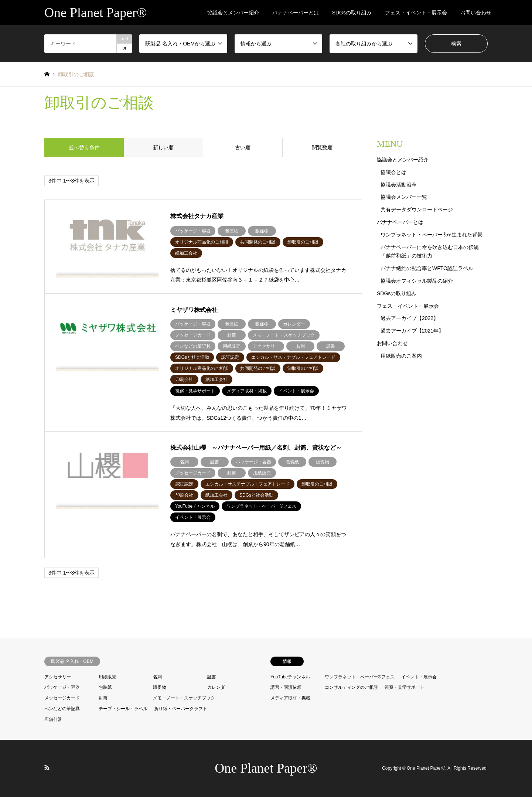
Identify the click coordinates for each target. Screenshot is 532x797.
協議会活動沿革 (399, 185)
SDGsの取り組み (352, 13)
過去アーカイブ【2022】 (410, 318)
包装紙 (105, 687)
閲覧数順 (322, 147)
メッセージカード (62, 698)
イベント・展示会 (419, 677)
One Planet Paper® (266, 768)
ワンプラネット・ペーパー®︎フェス (360, 677)
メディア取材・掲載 (290, 698)
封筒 (103, 698)
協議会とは (393, 172)
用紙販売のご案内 (401, 356)
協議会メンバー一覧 (404, 197)
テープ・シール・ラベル (123, 709)
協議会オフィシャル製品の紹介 (417, 281)
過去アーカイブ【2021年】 (412, 331)
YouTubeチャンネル (290, 677)
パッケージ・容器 (62, 687)
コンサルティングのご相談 (351, 687)
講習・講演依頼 (286, 687)
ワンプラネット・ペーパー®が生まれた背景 (432, 235)
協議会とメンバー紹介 (233, 13)
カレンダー (218, 687)
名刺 (157, 677)
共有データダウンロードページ (417, 210)
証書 (212, 677)
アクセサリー (58, 677)
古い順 (243, 147)
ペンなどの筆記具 (62, 709)
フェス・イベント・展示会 (416, 13)
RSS (47, 767)
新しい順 (163, 147)
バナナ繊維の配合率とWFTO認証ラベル (427, 268)
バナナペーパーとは (296, 13)
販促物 (160, 687)
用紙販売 (108, 677)
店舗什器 (53, 719)
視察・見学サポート (405, 687)
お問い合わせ (476, 13)
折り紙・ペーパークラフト (181, 709)
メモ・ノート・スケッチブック (184, 698)
